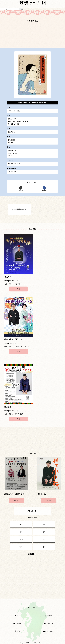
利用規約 (48, 616)
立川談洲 (8, 407)
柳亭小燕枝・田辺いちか (14, 339)
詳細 (19, 289)
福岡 (21, 524)
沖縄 (44, 547)
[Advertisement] (32, 36)
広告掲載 (18, 624)
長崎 (44, 524)
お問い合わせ (48, 631)
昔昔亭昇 (8, 277)
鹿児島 (21, 539)
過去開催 (32, 554)
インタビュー (48, 624)
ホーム (18, 616)
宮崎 (21, 547)
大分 (44, 539)
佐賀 (21, 532)
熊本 (44, 532)
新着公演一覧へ (39, 511)
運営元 (18, 631)
